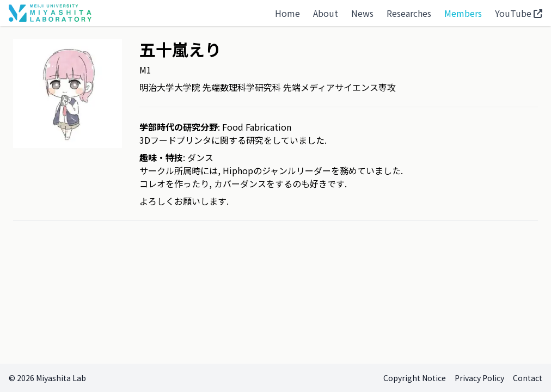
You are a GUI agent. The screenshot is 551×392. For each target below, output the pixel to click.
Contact (528, 378)
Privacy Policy (479, 378)
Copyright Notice (415, 378)
